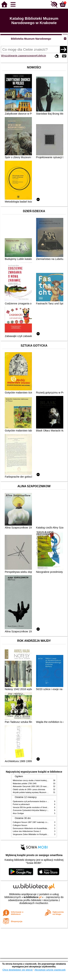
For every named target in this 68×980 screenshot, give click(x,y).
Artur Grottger (18, 813)
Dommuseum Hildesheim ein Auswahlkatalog (31, 828)
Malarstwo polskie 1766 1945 (25, 784)
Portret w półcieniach (21, 804)
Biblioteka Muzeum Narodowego (31, 39)
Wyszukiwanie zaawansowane (18, 56)
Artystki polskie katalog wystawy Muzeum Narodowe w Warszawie (40, 792)
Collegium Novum (20, 825)
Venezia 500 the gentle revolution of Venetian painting (35, 807)
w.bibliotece (33, 897)
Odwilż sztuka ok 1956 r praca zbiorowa (29, 790)
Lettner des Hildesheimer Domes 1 (27, 831)
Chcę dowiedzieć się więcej (17, 970)
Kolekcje (41, 56)
